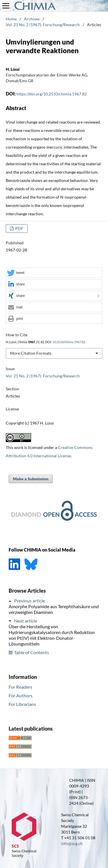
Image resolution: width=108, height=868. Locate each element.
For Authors (21, 695)
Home (11, 19)
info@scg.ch (72, 843)
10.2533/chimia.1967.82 (69, 342)
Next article (26, 621)
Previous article (30, 601)
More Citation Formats (31, 353)
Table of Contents (32, 652)
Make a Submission (31, 479)
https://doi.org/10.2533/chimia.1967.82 (52, 94)
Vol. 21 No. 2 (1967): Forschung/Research (43, 25)
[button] (54, 273)
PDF (19, 228)
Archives (32, 19)
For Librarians (22, 704)
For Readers (20, 687)
